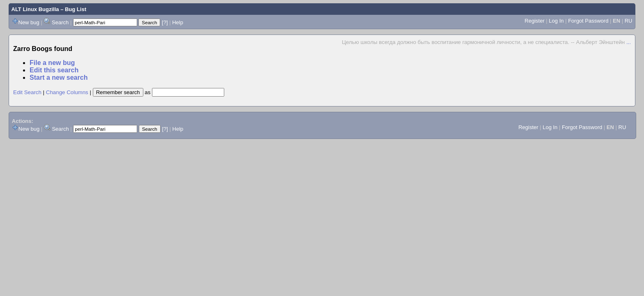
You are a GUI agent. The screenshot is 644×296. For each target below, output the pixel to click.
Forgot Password (588, 21)
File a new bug (52, 63)
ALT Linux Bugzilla (35, 9)
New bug (29, 22)
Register (534, 21)
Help (178, 22)
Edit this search (54, 70)
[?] (165, 22)
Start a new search (59, 77)
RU (629, 21)
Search (60, 22)
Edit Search (27, 92)
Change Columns (67, 92)
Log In (556, 21)
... (629, 42)
